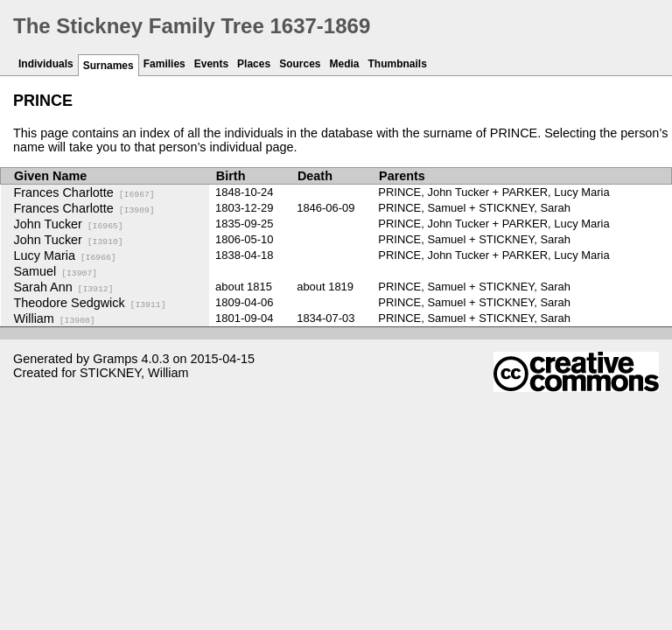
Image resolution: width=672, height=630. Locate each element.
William (55, 318)
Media (345, 64)
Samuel (56, 271)
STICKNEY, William (134, 373)
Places (254, 64)
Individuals (46, 64)
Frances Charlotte (84, 192)
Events (211, 64)
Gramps (115, 359)
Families (164, 64)
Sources (300, 64)
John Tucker (69, 224)
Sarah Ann (64, 287)
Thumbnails (398, 64)
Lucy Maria (65, 255)
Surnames (108, 66)
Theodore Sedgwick (90, 303)
